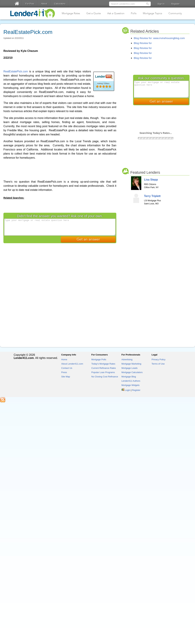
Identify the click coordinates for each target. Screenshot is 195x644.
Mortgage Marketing (131, 364)
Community (175, 13)
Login (128, 390)
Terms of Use (158, 364)
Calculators (60, 4)
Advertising (127, 359)
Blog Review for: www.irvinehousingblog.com (159, 38)
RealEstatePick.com (16, 71)
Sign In (161, 4)
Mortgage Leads (129, 368)
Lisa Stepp (151, 180)
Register (175, 4)
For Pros (30, 4)
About (44, 4)
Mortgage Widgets (131, 385)
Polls (134, 13)
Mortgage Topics (152, 13)
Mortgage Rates (71, 13)
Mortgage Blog (129, 377)
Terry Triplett (152, 196)
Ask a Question (116, 13)
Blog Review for (143, 43)
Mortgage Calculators (132, 372)
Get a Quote (94, 13)
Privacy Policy (158, 359)
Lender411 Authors (131, 381)
